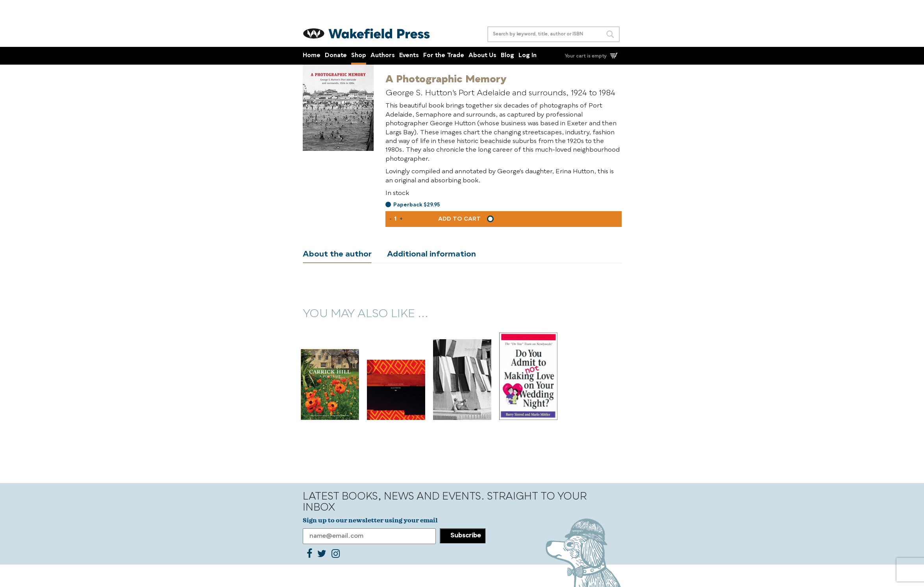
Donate (336, 56)
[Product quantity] (396, 219)
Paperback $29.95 (417, 205)
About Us (482, 56)
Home (312, 56)
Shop (359, 56)
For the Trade (444, 56)
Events (409, 56)
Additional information (431, 254)
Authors (383, 56)
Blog (507, 56)
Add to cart (459, 219)
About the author (337, 254)
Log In (528, 56)
